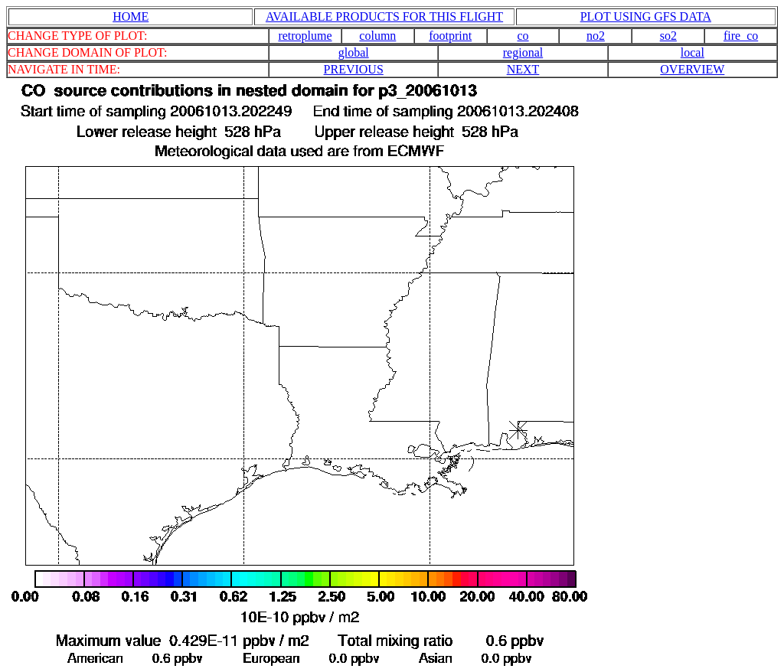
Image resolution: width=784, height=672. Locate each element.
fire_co (741, 36)
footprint (450, 36)
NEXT (523, 69)
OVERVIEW (692, 69)
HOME (131, 16)
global (354, 52)
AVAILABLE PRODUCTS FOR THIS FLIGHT (384, 16)
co (523, 36)
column (377, 36)
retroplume (305, 36)
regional (523, 52)
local (693, 52)
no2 (596, 36)
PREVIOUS (354, 69)
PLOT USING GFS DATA (646, 16)
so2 (668, 36)
